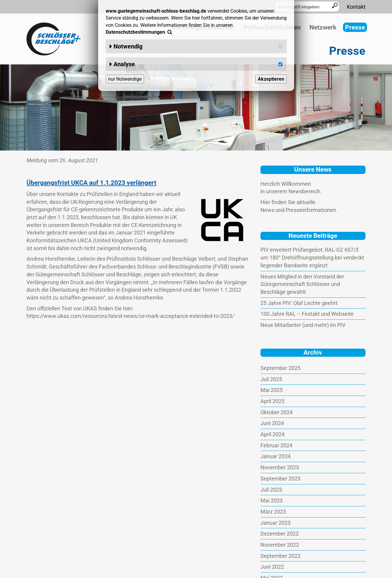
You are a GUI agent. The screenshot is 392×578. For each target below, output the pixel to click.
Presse (355, 27)
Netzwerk (323, 27)
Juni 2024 (272, 423)
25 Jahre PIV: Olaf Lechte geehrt (299, 303)
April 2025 (272, 401)
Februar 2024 (276, 445)
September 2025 (280, 368)
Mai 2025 (272, 390)
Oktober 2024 (277, 412)
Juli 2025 (271, 379)
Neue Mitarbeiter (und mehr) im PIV (303, 325)
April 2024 (272, 434)
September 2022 (280, 556)
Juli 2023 (271, 490)
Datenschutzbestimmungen (135, 32)
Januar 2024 (275, 456)
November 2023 (280, 467)
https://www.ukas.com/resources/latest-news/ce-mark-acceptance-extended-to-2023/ (130, 316)
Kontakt (356, 7)
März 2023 (273, 512)
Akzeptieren (271, 79)
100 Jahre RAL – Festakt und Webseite (307, 314)
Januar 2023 (275, 523)
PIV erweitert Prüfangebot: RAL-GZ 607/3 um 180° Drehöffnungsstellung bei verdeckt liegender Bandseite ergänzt (312, 257)
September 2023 (280, 479)
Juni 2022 (272, 567)
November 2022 (280, 545)
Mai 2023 (272, 500)
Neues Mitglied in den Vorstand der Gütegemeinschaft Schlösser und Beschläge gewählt (302, 284)
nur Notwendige (125, 79)
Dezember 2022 (280, 534)
